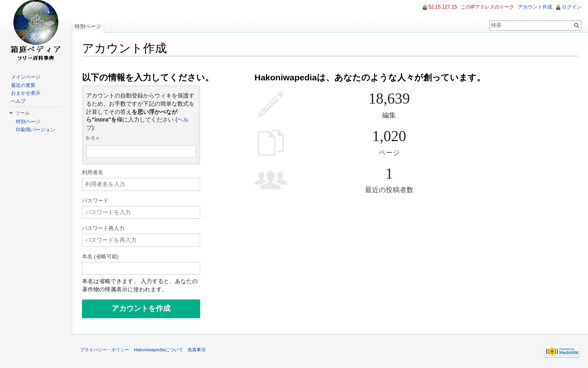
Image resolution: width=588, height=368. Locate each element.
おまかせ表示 (26, 93)
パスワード (95, 201)
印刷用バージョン (35, 130)
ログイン (572, 7)
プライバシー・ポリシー (105, 350)
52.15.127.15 (443, 7)
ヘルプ (18, 101)
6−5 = (93, 138)
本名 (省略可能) (100, 257)
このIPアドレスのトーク (487, 7)
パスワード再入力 (103, 228)
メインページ (26, 77)
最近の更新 (23, 85)
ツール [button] (22, 113)
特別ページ (88, 26)
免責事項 (197, 350)
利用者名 (93, 173)
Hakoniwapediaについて (158, 350)
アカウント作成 (535, 7)
